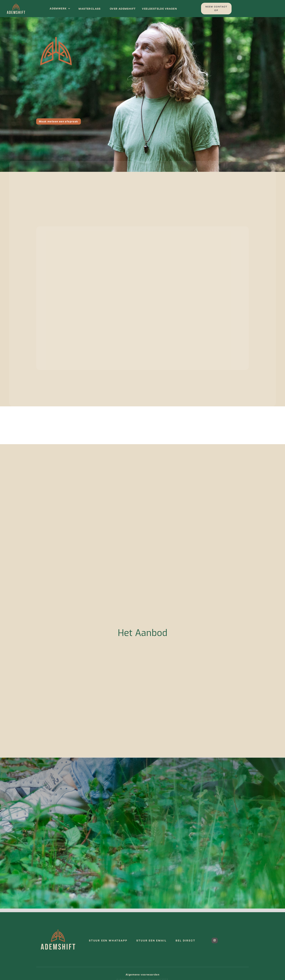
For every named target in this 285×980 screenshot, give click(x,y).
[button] (60, 9)
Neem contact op (216, 8)
